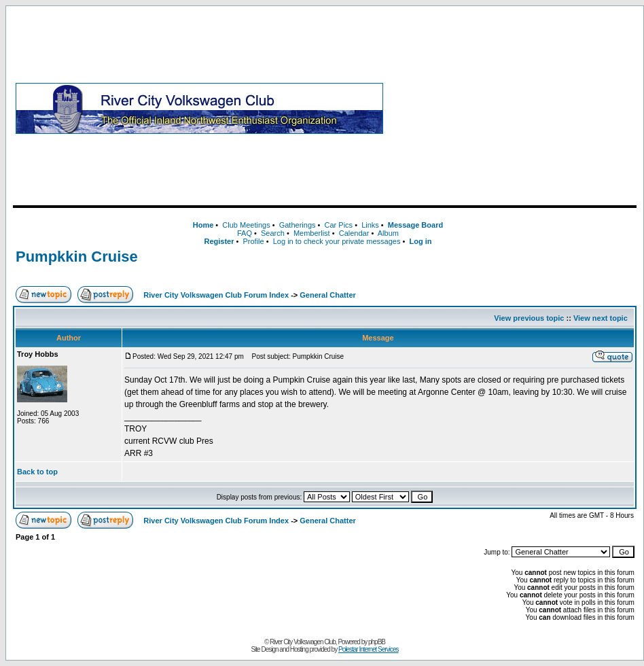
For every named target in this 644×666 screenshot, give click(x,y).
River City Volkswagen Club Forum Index (216, 295)
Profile (254, 241)
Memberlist (312, 233)
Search (273, 233)
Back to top (37, 472)
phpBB (377, 642)
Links (370, 225)
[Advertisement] (513, 108)
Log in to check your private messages (337, 241)
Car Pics (339, 225)
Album (388, 233)
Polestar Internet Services (369, 649)
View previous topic (529, 318)
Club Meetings (246, 225)
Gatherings (298, 225)
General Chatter (328, 295)
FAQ (245, 233)
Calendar (354, 233)
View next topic (601, 318)
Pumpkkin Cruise (77, 257)
